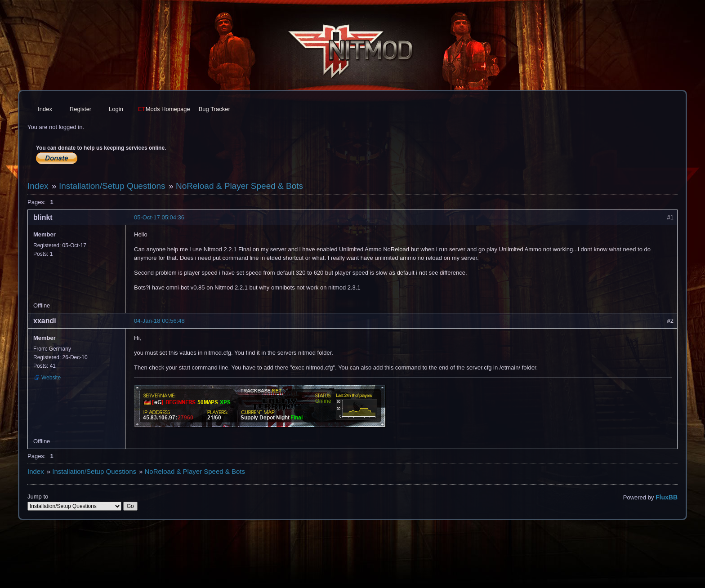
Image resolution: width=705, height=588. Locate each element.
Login (116, 109)
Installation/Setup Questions (112, 186)
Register (80, 109)
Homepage (164, 109)
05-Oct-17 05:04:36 (159, 217)
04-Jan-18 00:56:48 (159, 321)
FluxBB (667, 497)
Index (45, 109)
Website (51, 378)
